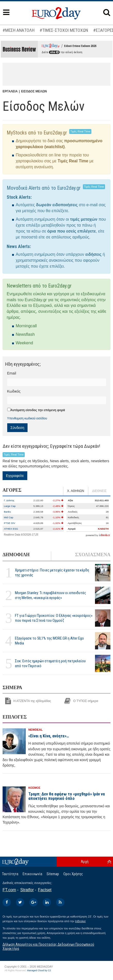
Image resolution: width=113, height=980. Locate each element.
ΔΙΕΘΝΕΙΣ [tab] (99, 491)
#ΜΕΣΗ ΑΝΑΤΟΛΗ (19, 30)
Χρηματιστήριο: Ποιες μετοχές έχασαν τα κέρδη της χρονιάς (52, 573)
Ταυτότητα (10, 874)
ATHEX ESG (11, 529)
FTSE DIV (10, 523)
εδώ (54, 52)
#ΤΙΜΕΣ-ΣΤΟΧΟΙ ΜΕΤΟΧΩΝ (64, 30)
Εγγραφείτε (15, 476)
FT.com (9, 890)
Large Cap (10, 506)
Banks (7, 512)
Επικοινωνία (32, 874)
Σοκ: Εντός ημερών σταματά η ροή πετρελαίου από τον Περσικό (50, 663)
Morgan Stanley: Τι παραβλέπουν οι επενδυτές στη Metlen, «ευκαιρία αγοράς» (50, 595)
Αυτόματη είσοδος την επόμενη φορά (38, 410)
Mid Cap (8, 517)
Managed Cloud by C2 (39, 970)
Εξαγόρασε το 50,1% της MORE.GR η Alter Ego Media (49, 641)
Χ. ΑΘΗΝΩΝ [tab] (76, 491)
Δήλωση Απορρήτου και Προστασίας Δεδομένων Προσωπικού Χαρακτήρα (48, 946)
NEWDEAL (36, 730)
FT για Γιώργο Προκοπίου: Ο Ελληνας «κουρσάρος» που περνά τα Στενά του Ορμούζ (54, 618)
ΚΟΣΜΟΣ (34, 788)
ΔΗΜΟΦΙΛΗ (16, 555)
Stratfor (27, 890)
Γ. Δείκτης (9, 500)
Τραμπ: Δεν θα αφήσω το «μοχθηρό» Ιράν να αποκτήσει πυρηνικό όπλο (67, 796)
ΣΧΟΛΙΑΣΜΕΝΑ (93, 555)
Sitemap (53, 874)
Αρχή (85, 862)
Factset (45, 890)
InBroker (81, 921)
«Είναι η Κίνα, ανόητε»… (49, 736)
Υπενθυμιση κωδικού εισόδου (27, 418)
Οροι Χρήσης (73, 874)
